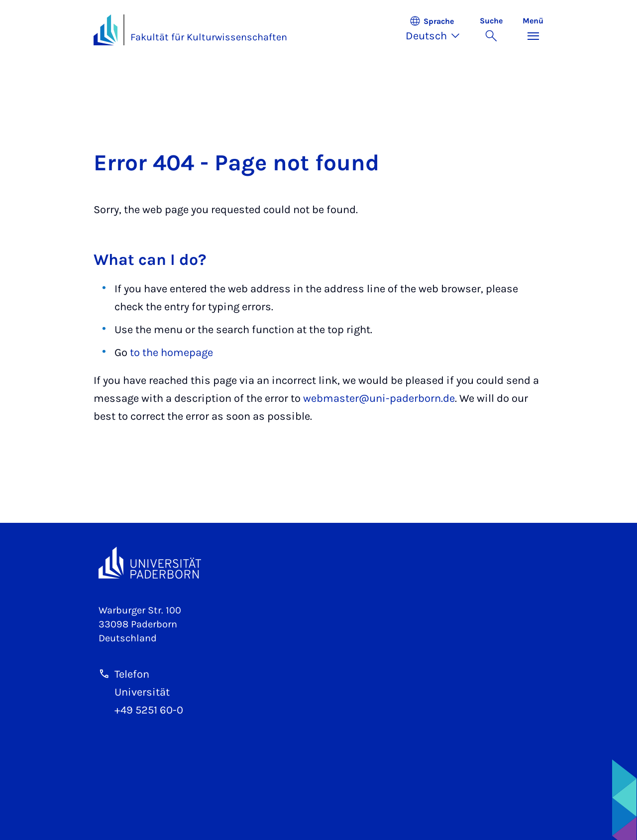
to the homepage (171, 353)
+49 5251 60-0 (149, 710)
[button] (438, 30)
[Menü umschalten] (533, 30)
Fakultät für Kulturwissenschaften (209, 37)
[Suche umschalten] (491, 30)
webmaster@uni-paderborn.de (379, 398)
